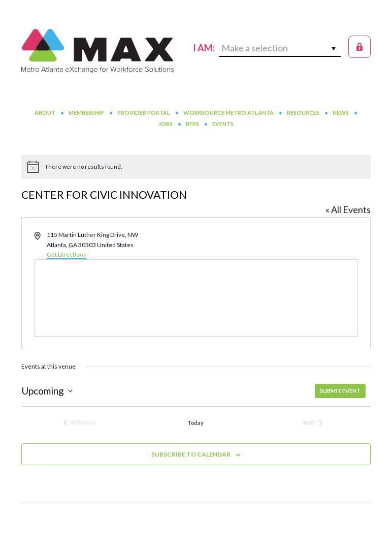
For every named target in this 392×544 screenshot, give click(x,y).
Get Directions (67, 254)
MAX (97, 51)
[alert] (196, 167)
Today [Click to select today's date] (196, 423)
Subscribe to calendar (191, 454)
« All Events (348, 209)
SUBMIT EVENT (340, 391)
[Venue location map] (196, 298)
